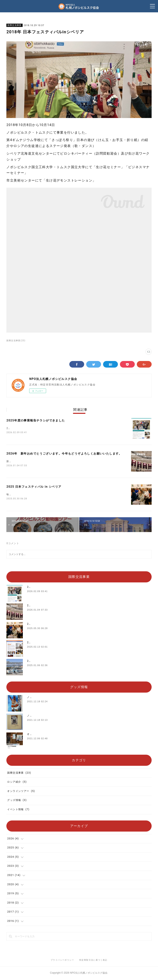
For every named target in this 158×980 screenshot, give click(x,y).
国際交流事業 (14, 25)
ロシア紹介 (17, 783)
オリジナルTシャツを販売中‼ (45, 735)
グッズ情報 (17, 801)
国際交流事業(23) (16, 341)
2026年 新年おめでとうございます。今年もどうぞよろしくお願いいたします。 (64, 454)
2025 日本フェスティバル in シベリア (34, 487)
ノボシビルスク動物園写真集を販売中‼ (51, 716)
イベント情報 (18, 810)
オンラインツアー (21, 792)
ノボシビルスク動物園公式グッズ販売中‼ (53, 698)
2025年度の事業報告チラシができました (36, 420)
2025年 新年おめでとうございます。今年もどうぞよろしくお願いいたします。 (77, 662)
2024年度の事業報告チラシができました (52, 643)
